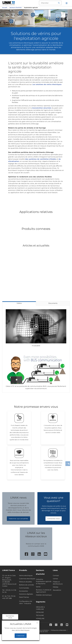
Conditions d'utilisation (42, 636)
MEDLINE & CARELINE (40, 613)
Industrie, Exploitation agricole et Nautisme (44, 587)
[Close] (37, 623)
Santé (38, 592)
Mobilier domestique (44, 600)
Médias (56, 592)
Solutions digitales (26, 599)
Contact (56, 581)
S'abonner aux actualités (18, 524)
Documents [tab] (53, 303)
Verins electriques (26, 581)
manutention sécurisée (42, 108)
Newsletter (57, 595)
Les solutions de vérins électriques (47, 84)
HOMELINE (40, 623)
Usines (55, 584)
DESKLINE (40, 617)
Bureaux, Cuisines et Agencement (44, 596)
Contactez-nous (54, 524)
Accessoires (23, 596)
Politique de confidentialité (59, 636)
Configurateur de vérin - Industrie (26, 607)
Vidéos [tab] (19, 303)
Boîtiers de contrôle (26, 590)
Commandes (24, 593)
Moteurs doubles (25, 587)
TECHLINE (40, 620)
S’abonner (21, 636)
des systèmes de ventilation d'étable (41, 159)
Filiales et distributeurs (58, 588)
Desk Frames (24, 602)
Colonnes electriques (27, 584)
